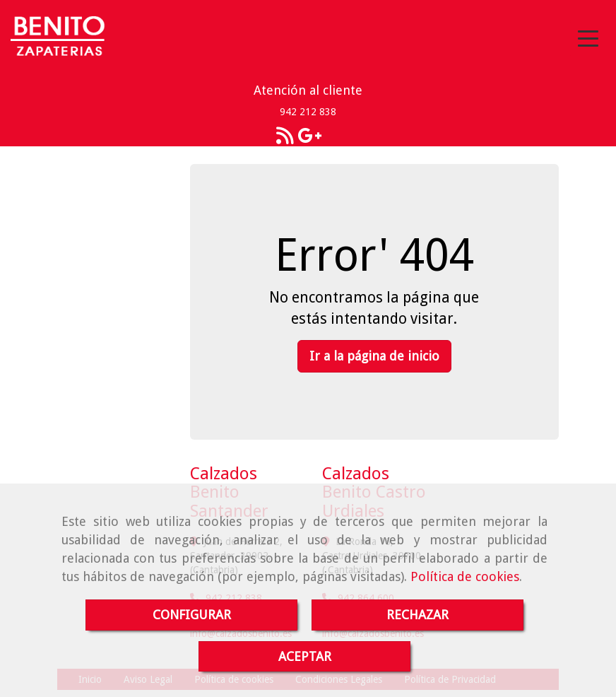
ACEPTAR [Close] (305, 656)
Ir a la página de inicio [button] (374, 356)
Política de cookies (465, 576)
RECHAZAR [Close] (417, 615)
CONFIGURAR (192, 615)
